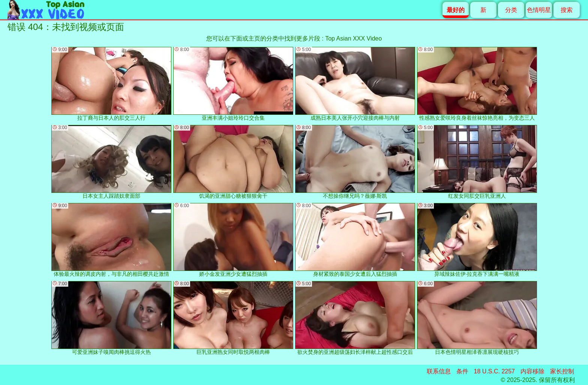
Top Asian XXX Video (353, 38)
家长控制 (562, 371)
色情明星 (539, 10)
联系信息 (439, 371)
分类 (511, 10)
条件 (462, 371)
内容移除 (532, 371)
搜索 (567, 10)
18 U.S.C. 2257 (494, 371)
